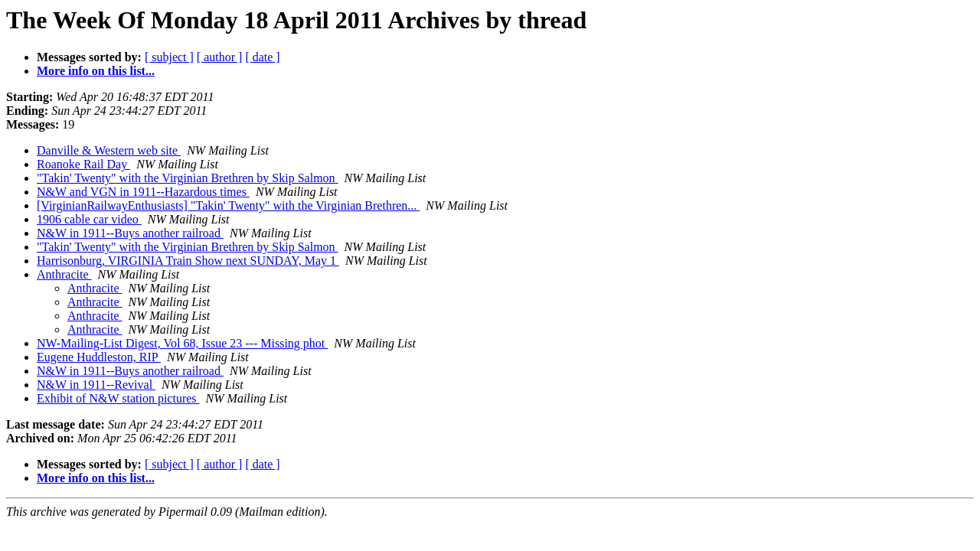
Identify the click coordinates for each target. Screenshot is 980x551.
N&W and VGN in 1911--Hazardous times (143, 192)
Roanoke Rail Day (83, 164)
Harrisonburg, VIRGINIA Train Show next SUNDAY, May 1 (188, 261)
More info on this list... (96, 71)
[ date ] (262, 57)
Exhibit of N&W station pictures (118, 398)
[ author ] (220, 57)
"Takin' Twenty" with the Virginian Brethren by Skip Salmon (188, 178)
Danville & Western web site (109, 150)
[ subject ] (169, 57)
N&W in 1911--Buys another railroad (130, 233)
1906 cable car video (89, 219)
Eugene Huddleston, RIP (99, 357)
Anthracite (64, 274)
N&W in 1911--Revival (96, 385)
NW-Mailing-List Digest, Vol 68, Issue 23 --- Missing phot (182, 343)
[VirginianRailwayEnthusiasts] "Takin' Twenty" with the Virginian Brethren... (228, 205)
